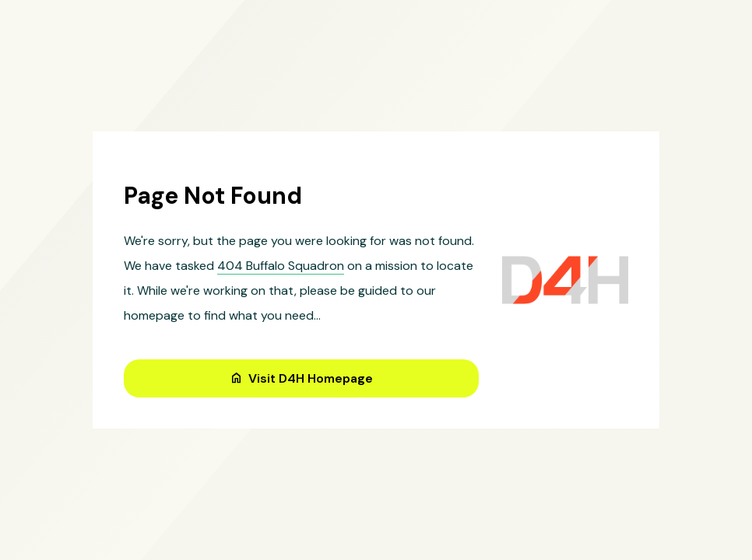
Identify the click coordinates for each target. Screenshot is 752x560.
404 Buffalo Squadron (281, 266)
